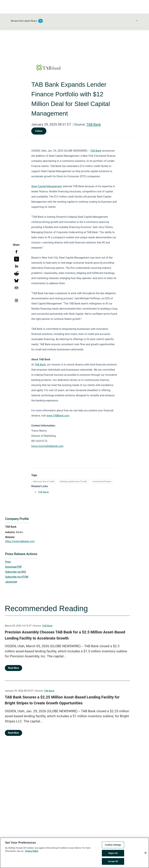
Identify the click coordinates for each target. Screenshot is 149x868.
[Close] (145, 855)
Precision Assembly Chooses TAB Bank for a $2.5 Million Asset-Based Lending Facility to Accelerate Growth (65, 635)
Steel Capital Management (47, 186)
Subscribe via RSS (16, 572)
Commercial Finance (102, 481)
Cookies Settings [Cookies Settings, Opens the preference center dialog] (113, 847)
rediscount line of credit (43, 481)
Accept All (113, 863)
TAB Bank (94, 124)
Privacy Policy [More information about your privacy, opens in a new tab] (32, 853)
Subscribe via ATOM (17, 577)
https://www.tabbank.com (20, 541)
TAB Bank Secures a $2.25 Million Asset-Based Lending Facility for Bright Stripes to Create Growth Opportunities (62, 700)
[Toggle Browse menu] (136, 21)
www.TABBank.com (58, 416)
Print (8, 562)
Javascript (11, 582)
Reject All (113, 855)
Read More (13, 668)
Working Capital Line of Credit (73, 481)
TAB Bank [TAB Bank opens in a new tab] (43, 492)
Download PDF (14, 567)
